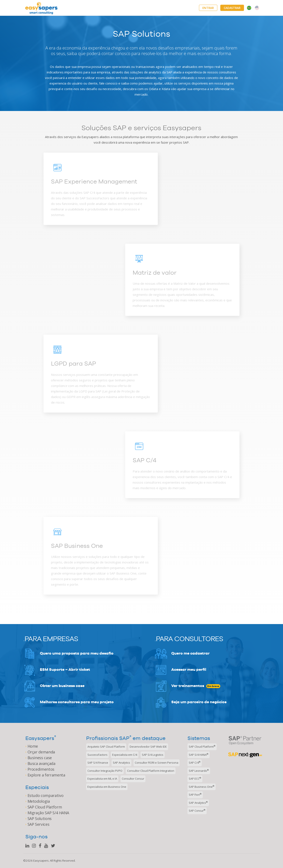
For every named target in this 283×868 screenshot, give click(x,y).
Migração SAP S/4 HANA (48, 813)
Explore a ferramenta (46, 775)
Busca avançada (41, 763)
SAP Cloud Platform (45, 807)
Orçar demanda (41, 752)
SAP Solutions (40, 818)
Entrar (208, 8)
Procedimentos (41, 769)
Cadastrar (232, 8)
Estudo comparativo (46, 795)
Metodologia (39, 801)
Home (33, 746)
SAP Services (38, 824)
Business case (40, 758)
